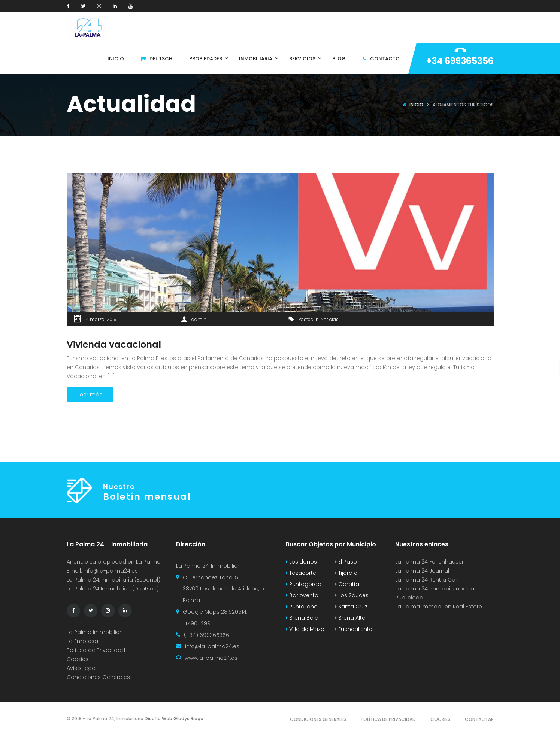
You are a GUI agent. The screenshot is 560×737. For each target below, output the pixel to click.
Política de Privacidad (96, 650)
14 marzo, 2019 (101, 319)
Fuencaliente (354, 629)
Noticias (330, 319)
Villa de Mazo (305, 629)
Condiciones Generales (98, 677)
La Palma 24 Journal (422, 571)
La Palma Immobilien (95, 632)
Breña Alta (350, 618)
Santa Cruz (351, 607)
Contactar (479, 719)
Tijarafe (346, 573)
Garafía (347, 584)
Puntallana (302, 607)
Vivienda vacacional (114, 345)
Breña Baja (302, 618)
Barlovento (302, 595)
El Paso (346, 562)
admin (199, 319)
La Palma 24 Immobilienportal (435, 589)
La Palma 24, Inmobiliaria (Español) (113, 580)
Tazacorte (301, 573)
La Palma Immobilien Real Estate (439, 607)
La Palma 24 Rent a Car (426, 580)
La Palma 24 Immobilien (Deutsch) (113, 589)
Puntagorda (304, 584)
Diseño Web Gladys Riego (173, 718)
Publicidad (410, 598)
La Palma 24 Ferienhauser (429, 562)
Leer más (90, 395)
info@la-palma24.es (111, 571)
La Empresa (82, 641)
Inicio (416, 105)
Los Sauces (352, 595)
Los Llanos (301, 562)
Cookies (78, 659)
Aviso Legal (82, 668)
